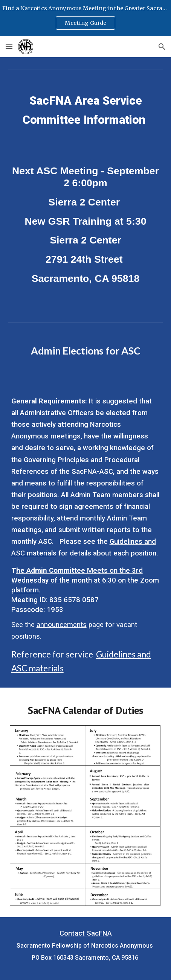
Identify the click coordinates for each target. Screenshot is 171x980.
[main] (86, 114)
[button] (9, 46)
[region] (85, 18)
